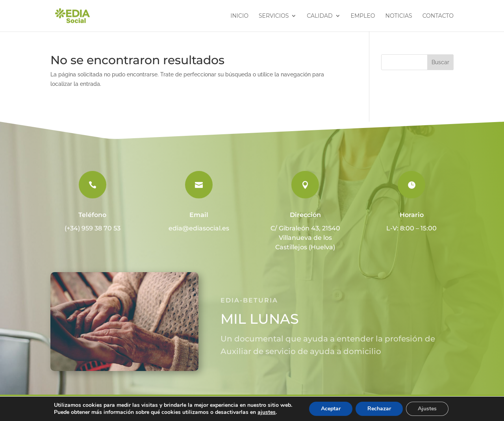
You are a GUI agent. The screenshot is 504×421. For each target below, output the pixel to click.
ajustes (267, 412)
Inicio (239, 16)
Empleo (363, 16)
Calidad (320, 16)
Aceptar (331, 409)
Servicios (274, 16)
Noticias (399, 16)
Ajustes (427, 409)
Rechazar (379, 409)
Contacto (438, 16)
